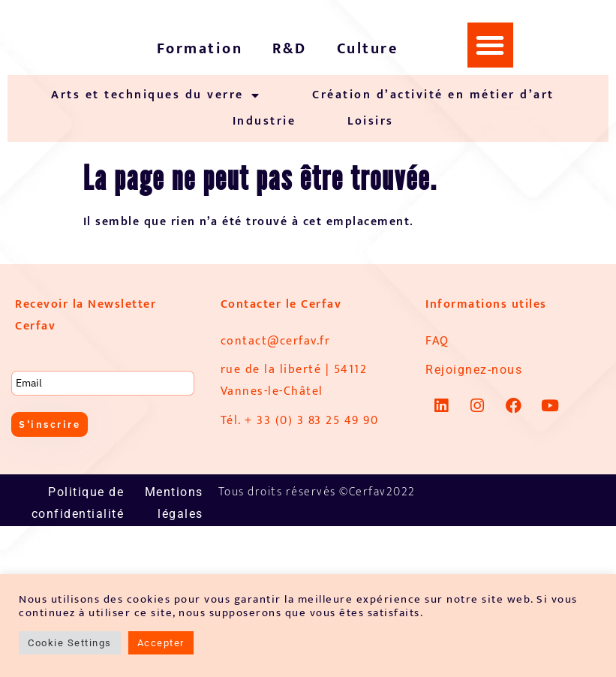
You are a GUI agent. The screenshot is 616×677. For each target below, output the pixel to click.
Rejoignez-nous (474, 370)
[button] (491, 45)
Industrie (264, 121)
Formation (200, 49)
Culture (368, 49)
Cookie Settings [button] (70, 643)
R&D (290, 49)
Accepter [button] (161, 643)
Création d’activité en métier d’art (433, 95)
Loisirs (371, 121)
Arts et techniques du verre (156, 96)
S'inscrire (52, 425)
